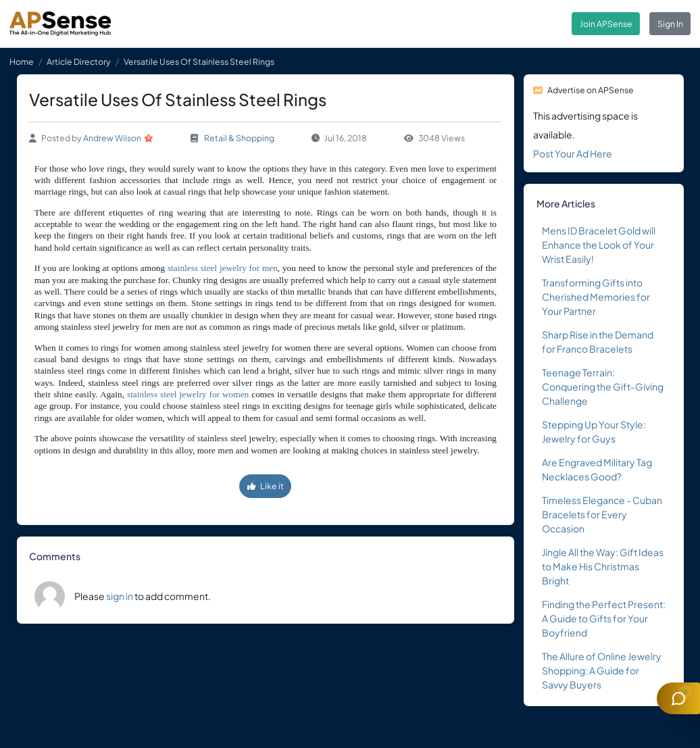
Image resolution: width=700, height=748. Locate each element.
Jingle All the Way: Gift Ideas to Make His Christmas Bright (603, 566)
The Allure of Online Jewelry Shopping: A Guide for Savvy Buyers (602, 670)
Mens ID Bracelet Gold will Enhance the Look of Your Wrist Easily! (599, 245)
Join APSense (606, 24)
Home (22, 61)
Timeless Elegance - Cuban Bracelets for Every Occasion (602, 514)
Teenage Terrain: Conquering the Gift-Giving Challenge (603, 387)
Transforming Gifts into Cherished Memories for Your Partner (596, 297)
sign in (120, 596)
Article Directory (79, 61)
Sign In (670, 24)
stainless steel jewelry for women (188, 394)
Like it (266, 486)
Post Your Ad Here (573, 153)
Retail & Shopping (239, 138)
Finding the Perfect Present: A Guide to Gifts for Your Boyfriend (604, 618)
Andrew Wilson (112, 138)
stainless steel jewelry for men (223, 268)
